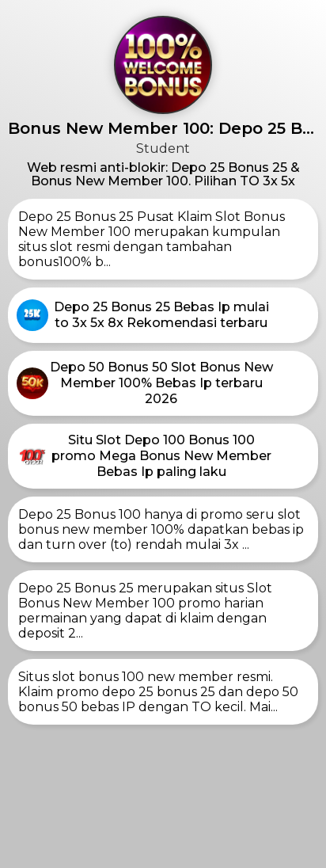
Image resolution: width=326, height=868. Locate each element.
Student (163, 148)
